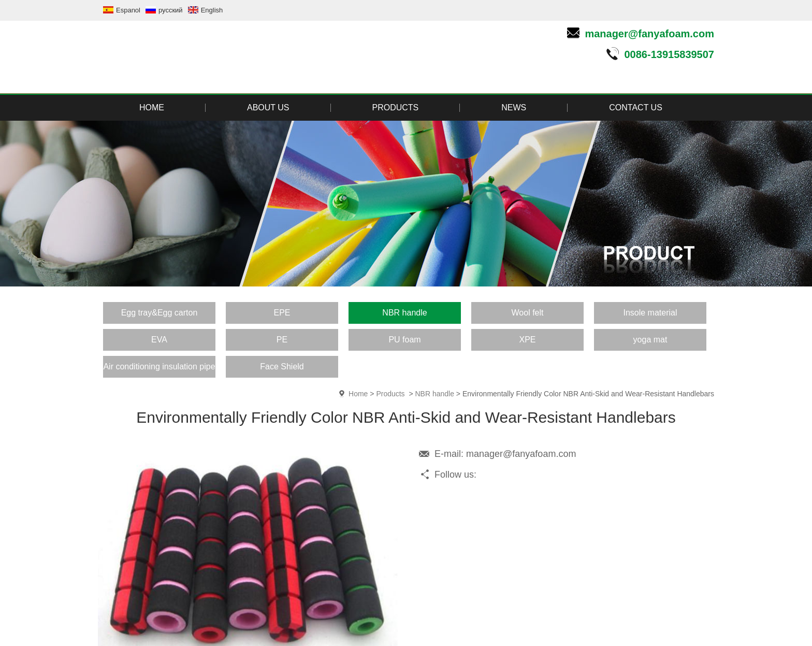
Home (358, 394)
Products (390, 394)
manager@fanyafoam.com (649, 34)
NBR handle (434, 394)
